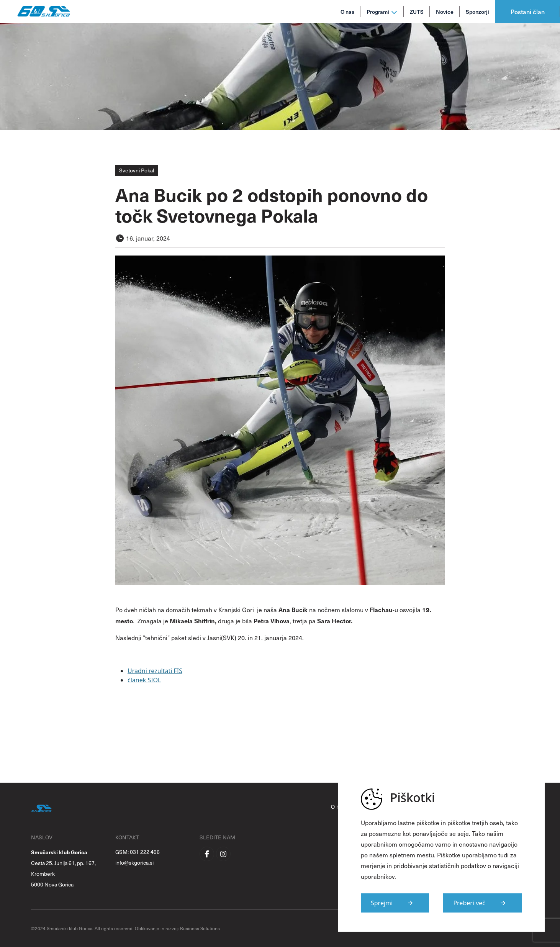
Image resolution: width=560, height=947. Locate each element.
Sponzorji (477, 12)
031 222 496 (145, 852)
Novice (445, 12)
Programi (378, 12)
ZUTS (417, 12)
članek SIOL (144, 680)
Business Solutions (200, 928)
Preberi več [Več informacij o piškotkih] (469, 903)
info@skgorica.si (134, 863)
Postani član (528, 11)
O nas (347, 12)
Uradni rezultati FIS (155, 671)
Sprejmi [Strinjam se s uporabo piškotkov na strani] (382, 903)
